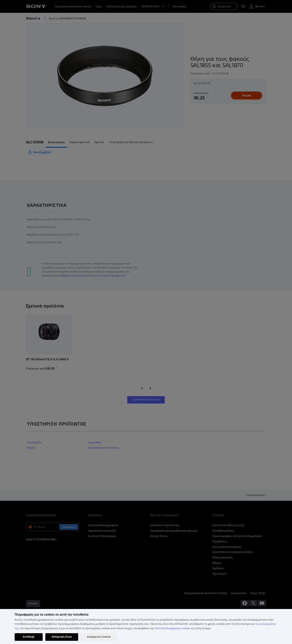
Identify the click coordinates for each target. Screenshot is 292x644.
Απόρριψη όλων (62, 637)
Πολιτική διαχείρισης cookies (173, 628)
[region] (146, 626)
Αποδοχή (29, 637)
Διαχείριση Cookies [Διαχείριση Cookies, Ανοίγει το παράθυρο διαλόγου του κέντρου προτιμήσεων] (99, 637)
